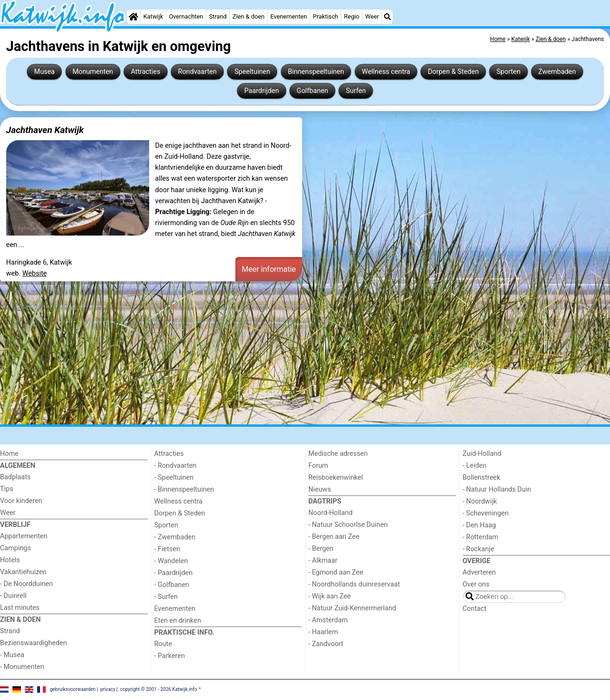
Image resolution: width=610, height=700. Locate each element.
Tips (7, 489)
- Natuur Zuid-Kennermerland (352, 608)
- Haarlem (323, 632)
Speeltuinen (252, 72)
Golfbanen (313, 91)
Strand (218, 16)
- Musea (12, 655)
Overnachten (186, 16)
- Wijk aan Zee (330, 596)
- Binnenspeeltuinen (184, 489)
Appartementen (24, 536)
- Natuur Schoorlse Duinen (348, 525)
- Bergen (321, 549)
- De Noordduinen (26, 584)
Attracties (145, 72)
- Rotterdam (481, 537)
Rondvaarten (198, 72)
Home (9, 454)
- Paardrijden (174, 573)
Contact (475, 609)
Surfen (356, 91)
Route (163, 644)
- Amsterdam (328, 620)
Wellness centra (386, 72)
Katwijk (153, 16)
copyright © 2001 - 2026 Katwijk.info (159, 689)
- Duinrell (13, 596)
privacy (108, 689)
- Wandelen (171, 561)
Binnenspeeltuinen (316, 72)
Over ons (476, 584)
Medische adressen (338, 454)
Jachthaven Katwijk (45, 130)
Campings (15, 548)
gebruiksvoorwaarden (73, 689)
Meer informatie (269, 269)
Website (35, 273)
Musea (45, 72)
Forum (318, 466)
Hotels (10, 560)
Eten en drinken (178, 621)
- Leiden (475, 466)
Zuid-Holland (482, 454)
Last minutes (20, 608)
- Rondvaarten (176, 466)
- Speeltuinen (174, 478)
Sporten (508, 72)
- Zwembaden (175, 537)
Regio (352, 16)
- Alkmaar (323, 561)
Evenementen (289, 16)
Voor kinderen (21, 501)
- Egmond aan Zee (336, 572)
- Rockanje (478, 549)
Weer (372, 16)
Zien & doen (249, 16)
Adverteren (479, 572)
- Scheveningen (486, 513)
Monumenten (93, 72)
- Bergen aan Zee (334, 537)
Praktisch (325, 16)
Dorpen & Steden (453, 72)
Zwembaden (557, 72)
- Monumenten (22, 667)
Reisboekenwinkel (336, 478)
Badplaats (15, 477)
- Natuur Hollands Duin (497, 489)
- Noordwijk (480, 501)
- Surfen (166, 597)
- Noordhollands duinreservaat (354, 584)
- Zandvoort (326, 644)
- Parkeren (170, 656)
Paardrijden (261, 91)
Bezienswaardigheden (33, 643)
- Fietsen (167, 549)
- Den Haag (479, 525)
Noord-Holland (330, 513)
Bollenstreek (482, 478)
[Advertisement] (286, 354)
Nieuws (320, 489)
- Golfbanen (172, 585)
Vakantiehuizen (23, 572)
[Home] (133, 17)
